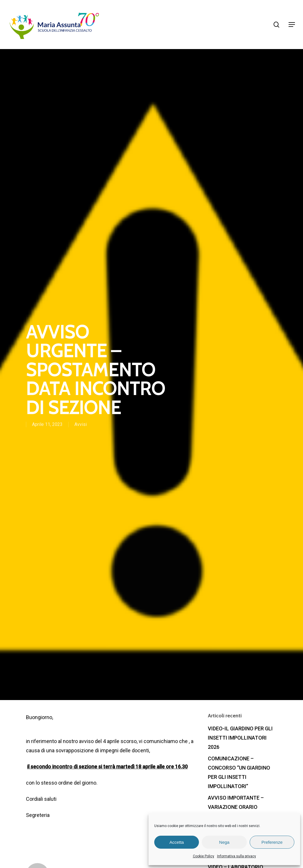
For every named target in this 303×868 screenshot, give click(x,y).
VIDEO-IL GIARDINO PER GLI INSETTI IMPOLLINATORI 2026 (240, 738)
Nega (224, 842)
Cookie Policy (204, 856)
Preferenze (272, 842)
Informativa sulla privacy (237, 856)
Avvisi (81, 425)
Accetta (177, 842)
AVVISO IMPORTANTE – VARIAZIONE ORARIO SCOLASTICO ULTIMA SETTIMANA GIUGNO (236, 812)
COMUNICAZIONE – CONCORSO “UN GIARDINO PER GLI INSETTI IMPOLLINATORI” (239, 772)
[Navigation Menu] (292, 25)
